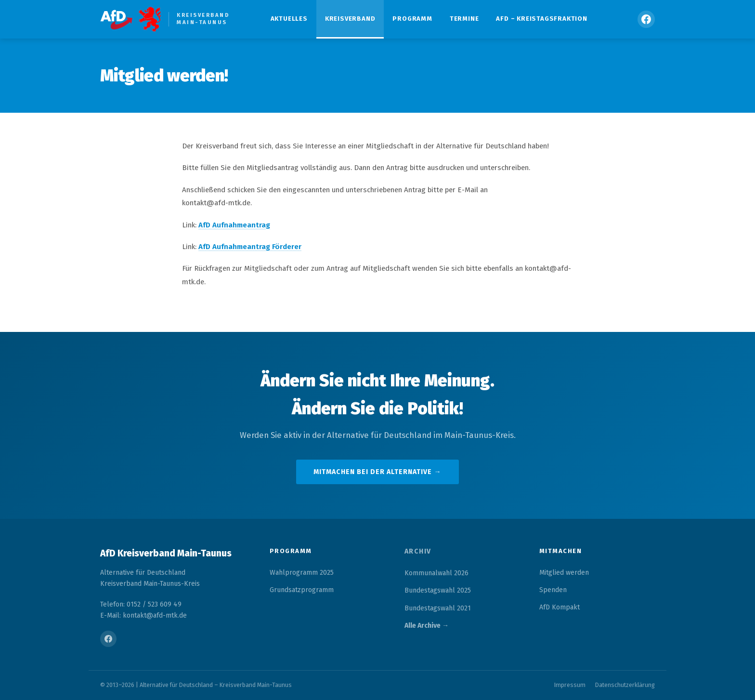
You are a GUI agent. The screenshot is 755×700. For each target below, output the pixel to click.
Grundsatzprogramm (302, 590)
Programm (412, 19)
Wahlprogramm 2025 (302, 573)
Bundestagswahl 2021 (438, 608)
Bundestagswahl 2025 (438, 590)
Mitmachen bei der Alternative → (377, 472)
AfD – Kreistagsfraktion (541, 19)
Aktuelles (289, 19)
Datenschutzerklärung (625, 685)
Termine (464, 19)
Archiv (418, 551)
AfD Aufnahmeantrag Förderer (250, 247)
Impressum (570, 685)
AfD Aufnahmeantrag (234, 225)
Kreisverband (350, 19)
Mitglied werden (564, 573)
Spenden (553, 590)
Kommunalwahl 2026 (436, 573)
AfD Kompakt (560, 607)
